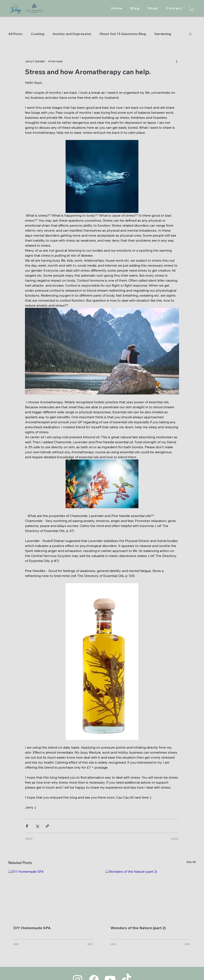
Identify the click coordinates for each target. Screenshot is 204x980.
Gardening (163, 34)
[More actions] (177, 61)
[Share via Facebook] (27, 826)
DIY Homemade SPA (32, 928)
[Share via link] (47, 826)
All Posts (15, 34)
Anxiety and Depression (72, 34)
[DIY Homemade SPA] (53, 895)
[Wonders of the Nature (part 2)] (151, 895)
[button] (192, 8)
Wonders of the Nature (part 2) (138, 928)
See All (191, 862)
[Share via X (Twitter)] (37, 826)
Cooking (37, 34)
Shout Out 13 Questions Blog (123, 34)
